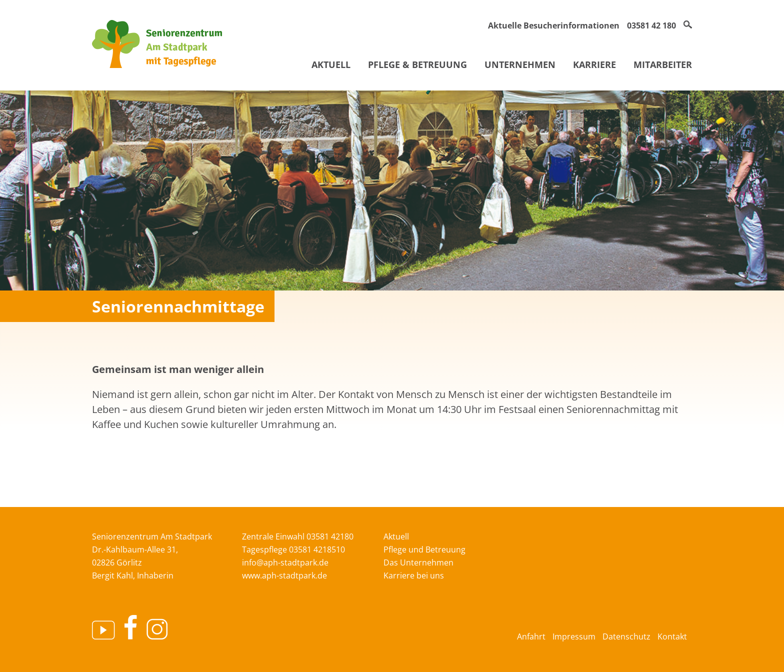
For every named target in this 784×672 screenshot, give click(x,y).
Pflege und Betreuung (424, 549)
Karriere (594, 64)
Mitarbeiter (663, 64)
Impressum (574, 636)
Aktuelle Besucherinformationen (554, 25)
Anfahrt (531, 636)
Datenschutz (626, 636)
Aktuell (331, 64)
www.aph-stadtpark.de (284, 575)
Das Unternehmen (418, 562)
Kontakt (672, 636)
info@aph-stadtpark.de (285, 562)
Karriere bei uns (414, 575)
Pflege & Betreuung (417, 64)
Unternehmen (520, 64)
